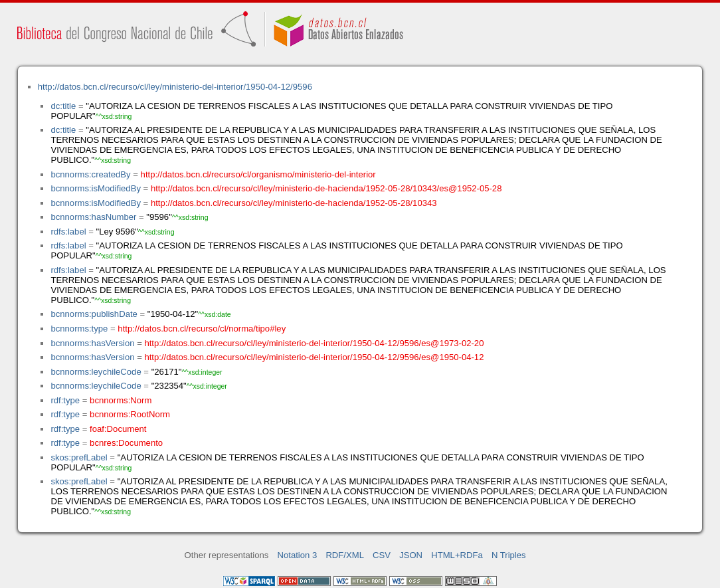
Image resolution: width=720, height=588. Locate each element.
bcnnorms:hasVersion (92, 343)
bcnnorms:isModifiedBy (96, 188)
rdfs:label (68, 232)
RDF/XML (345, 555)
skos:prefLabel (79, 457)
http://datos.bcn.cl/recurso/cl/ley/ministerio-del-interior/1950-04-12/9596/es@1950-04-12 (314, 357)
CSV (382, 555)
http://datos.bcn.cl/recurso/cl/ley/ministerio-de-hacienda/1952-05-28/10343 (294, 203)
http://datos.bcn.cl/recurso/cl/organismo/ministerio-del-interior (258, 174)
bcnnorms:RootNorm (130, 414)
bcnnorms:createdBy (90, 174)
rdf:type (65, 400)
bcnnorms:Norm (121, 400)
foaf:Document (118, 429)
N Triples (509, 555)
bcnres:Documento (126, 443)
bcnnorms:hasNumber (93, 217)
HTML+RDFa (457, 555)
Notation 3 (298, 555)
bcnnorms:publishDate (94, 314)
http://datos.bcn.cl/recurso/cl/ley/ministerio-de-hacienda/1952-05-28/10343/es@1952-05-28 (326, 188)
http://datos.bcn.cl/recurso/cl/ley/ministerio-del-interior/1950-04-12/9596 (175, 87)
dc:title (63, 106)
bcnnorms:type (79, 329)
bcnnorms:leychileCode (96, 372)
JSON (411, 555)
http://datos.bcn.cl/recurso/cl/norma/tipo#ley (202, 329)
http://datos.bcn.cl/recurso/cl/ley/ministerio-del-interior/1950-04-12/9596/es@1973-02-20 (314, 343)
